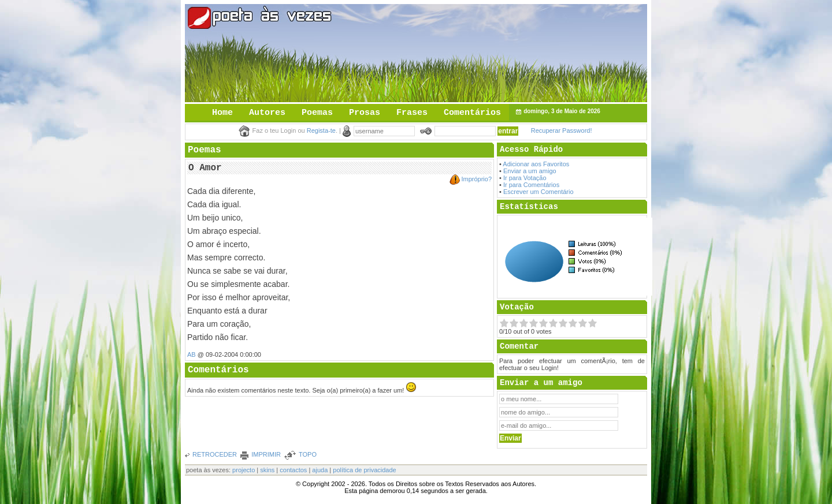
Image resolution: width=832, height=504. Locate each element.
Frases (412, 113)
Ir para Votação (525, 178)
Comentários (472, 113)
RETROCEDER (215, 454)
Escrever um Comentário (538, 192)
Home (222, 113)
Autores (267, 113)
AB (192, 354)
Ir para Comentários (531, 185)
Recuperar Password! (562, 130)
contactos (293, 470)
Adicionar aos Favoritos (536, 164)
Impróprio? (476, 179)
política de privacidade (364, 470)
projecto (244, 470)
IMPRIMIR (266, 454)
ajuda (320, 470)
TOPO (308, 454)
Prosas (365, 113)
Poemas (317, 113)
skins (267, 470)
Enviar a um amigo (530, 171)
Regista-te (321, 130)
